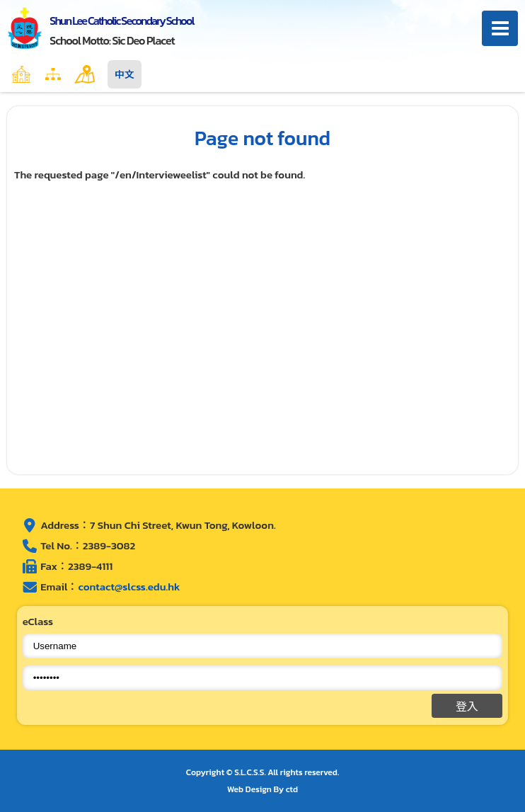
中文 (125, 74)
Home (52, 74)
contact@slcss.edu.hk (129, 587)
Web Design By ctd (262, 789)
